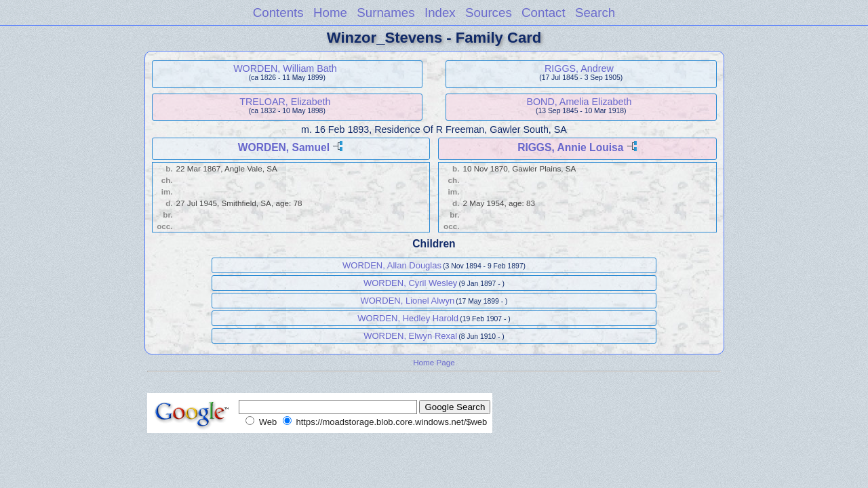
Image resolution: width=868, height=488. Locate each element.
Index (440, 13)
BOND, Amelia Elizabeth (579, 102)
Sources (489, 13)
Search (595, 13)
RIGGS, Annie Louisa (570, 147)
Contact (544, 13)
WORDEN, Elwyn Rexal (410, 336)
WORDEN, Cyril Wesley (410, 283)
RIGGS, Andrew (579, 68)
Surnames (386, 13)
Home (330, 13)
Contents (278, 13)
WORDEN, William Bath (285, 68)
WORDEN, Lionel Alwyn (407, 301)
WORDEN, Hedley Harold (408, 318)
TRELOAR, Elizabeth (285, 102)
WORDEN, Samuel (284, 147)
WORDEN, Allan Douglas (392, 265)
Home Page (434, 362)
